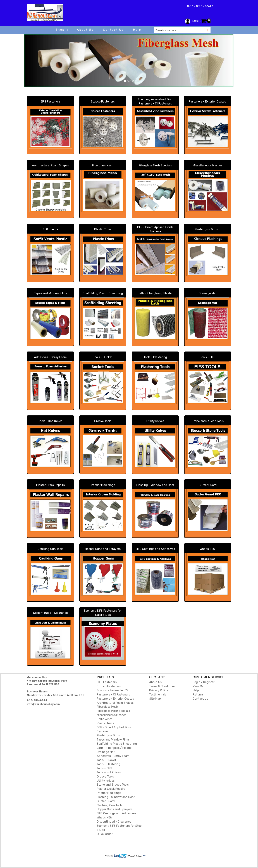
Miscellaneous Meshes (208, 165)
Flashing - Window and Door (155, 485)
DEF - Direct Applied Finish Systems (155, 229)
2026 (126, 856)
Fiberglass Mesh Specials (155, 165)
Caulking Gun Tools (50, 549)
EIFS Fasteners (50, 102)
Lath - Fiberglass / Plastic (155, 293)
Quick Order (105, 834)
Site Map (155, 699)
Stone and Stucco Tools (208, 421)
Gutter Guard (208, 485)
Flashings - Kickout (208, 229)
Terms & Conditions (162, 686)
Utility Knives (155, 421)
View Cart (199, 686)
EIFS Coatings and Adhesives (155, 549)
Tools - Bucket (103, 357)
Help (137, 30)
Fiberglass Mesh (103, 165)
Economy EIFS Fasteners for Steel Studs (103, 613)
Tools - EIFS (208, 357)
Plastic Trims (103, 229)
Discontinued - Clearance (50, 613)
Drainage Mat (208, 293)
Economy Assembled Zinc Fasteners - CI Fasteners (155, 101)
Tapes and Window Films (50, 293)
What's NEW (208, 549)
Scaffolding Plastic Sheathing (103, 293)
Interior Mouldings (103, 485)
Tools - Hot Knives (50, 421)
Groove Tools (103, 421)
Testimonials (158, 694)
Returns (198, 694)
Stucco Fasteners (103, 102)
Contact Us (113, 30)
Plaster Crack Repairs (50, 485)
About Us (85, 30)
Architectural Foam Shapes (50, 165)
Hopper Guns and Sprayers (103, 549)
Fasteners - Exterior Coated (208, 102)
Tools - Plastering (155, 357)
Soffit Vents (50, 229)
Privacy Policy (159, 690)
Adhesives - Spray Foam (50, 357)
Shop (61, 30)
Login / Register (204, 682)
